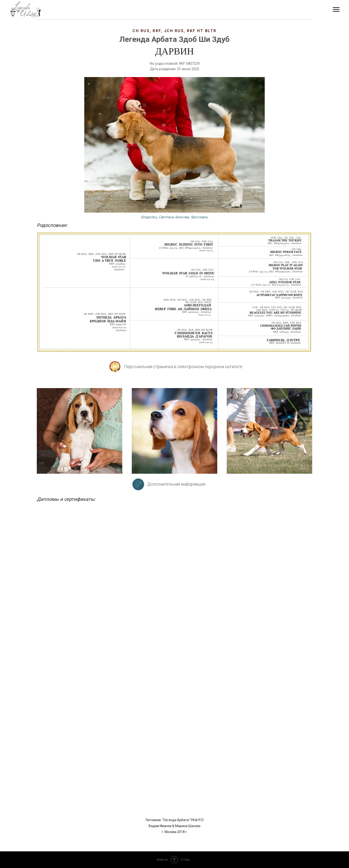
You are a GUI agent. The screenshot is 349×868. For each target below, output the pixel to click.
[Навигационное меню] (336, 10)
